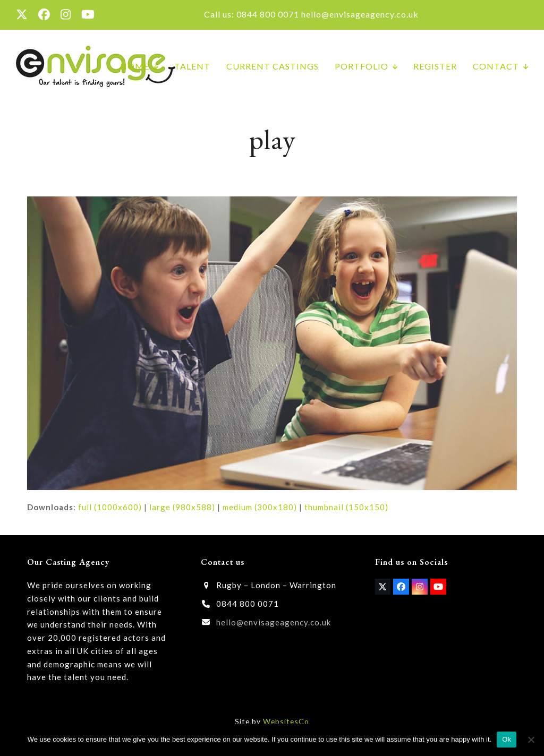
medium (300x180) (260, 507)
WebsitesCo (286, 721)
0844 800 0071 (268, 14)
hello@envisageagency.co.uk (360, 14)
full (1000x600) (110, 507)
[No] (531, 740)
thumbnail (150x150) (346, 507)
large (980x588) (182, 507)
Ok (507, 739)
